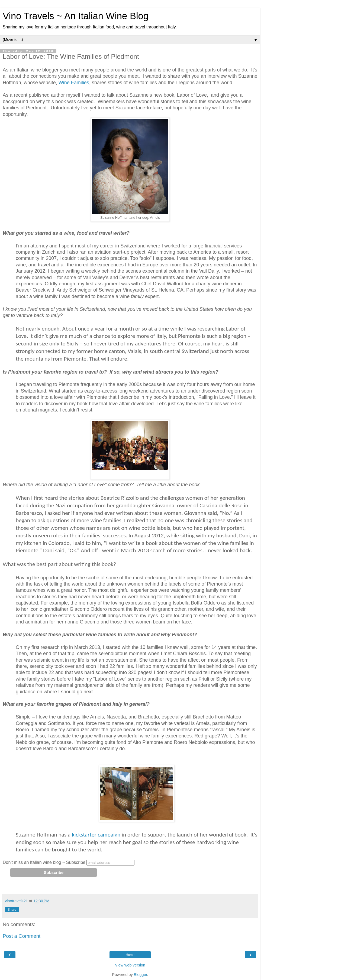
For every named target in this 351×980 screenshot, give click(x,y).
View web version (130, 965)
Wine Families (74, 83)
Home (130, 955)
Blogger (141, 975)
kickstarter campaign (97, 835)
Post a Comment (22, 936)
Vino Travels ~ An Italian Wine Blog (76, 16)
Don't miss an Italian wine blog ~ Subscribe (44, 862)
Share (12, 910)
